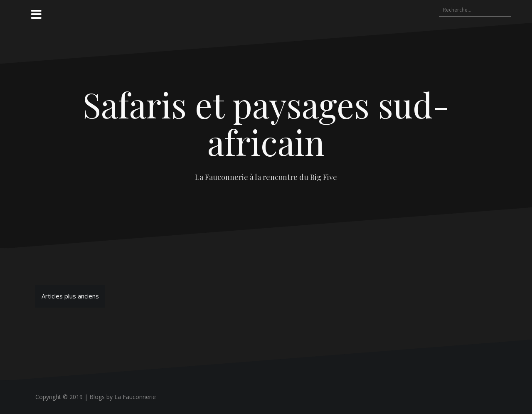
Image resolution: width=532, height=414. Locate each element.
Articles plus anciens (70, 296)
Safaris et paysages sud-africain (266, 123)
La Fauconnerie (135, 397)
